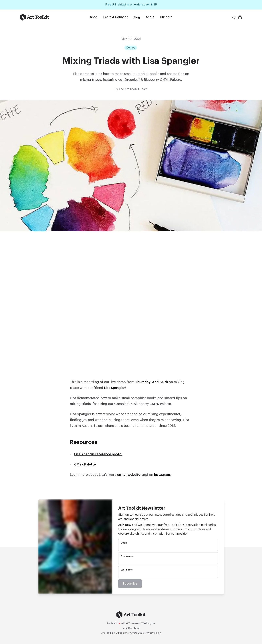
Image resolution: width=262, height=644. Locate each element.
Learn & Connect (116, 17)
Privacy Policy (153, 633)
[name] (168, 561)
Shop (94, 17)
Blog (137, 18)
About (150, 17)
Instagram (162, 475)
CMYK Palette (85, 464)
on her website (129, 475)
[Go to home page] (43, 17)
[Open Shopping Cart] (240, 17)
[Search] (234, 18)
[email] (168, 548)
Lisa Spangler (115, 388)
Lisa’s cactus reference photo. (98, 454)
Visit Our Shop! (131, 628)
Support (166, 17)
